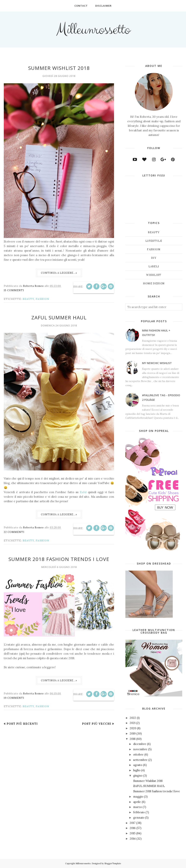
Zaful (84, 492)
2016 (133, 828)
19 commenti (14, 698)
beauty (28, 299)
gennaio (139, 818)
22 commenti (14, 532)
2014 (133, 839)
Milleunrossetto (93, 30)
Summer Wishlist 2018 (59, 68)
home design (154, 283)
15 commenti (14, 290)
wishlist (154, 275)
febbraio (139, 812)
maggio (138, 797)
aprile (137, 802)
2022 (133, 718)
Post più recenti (22, 724)
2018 (133, 739)
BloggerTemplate (113, 863)
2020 (133, 728)
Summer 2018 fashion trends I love (59, 559)
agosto (138, 765)
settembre (140, 760)
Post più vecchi (97, 724)
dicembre (140, 744)
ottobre (138, 755)
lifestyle (154, 241)
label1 (154, 266)
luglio (137, 770)
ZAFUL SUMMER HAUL (59, 317)
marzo (138, 807)
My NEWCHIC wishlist (157, 363)
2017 (133, 823)
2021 (133, 723)
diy (154, 258)
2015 (133, 833)
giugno (138, 776)
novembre (140, 749)
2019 (133, 733)
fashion (42, 299)
